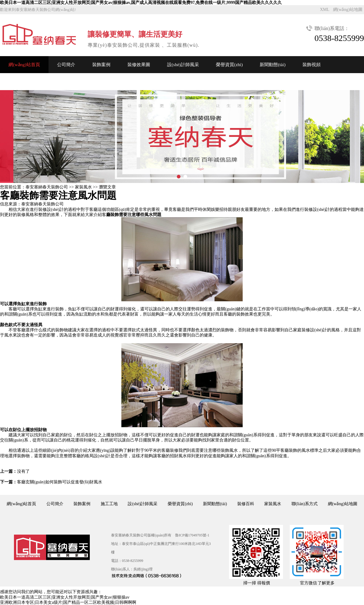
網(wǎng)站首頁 (24, 65)
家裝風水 (83, 187)
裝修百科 (246, 504)
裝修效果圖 (139, 65)
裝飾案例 (101, 65)
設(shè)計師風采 (183, 65)
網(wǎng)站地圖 (348, 10)
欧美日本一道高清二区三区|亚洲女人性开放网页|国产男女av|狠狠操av (65, 597)
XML (325, 10)
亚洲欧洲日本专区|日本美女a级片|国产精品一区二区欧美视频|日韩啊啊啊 (68, 602)
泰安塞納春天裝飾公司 (47, 187)
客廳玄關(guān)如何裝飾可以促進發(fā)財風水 (60, 482)
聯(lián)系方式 (305, 504)
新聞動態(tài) (273, 65)
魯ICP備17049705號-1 (192, 535)
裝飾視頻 (312, 65)
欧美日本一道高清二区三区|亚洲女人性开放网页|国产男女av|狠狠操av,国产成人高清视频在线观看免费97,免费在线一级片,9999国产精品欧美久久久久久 (141, 3)
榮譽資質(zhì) (229, 65)
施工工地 (109, 504)
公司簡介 (66, 65)
